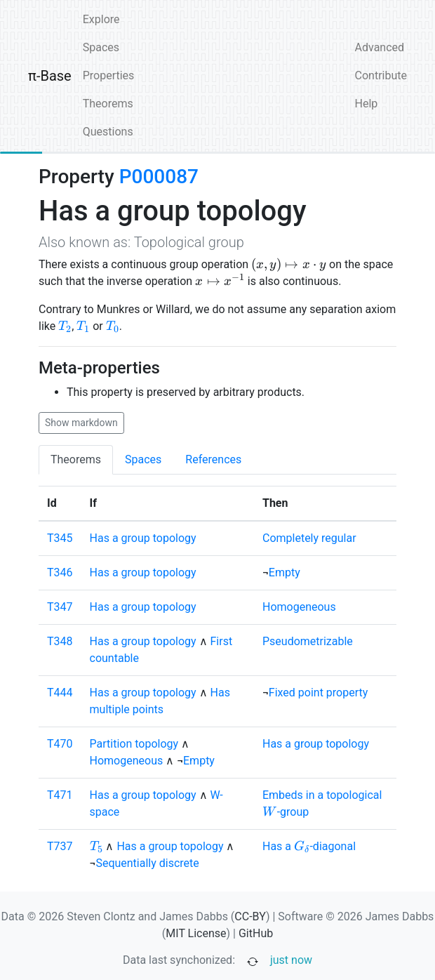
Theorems (108, 104)
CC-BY (250, 916)
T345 (60, 538)
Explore (101, 19)
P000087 (159, 177)
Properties (109, 75)
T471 (60, 795)
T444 (60, 693)
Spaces (101, 47)
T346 (60, 572)
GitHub (256, 933)
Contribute (381, 75)
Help (367, 104)
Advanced (380, 47)
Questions (108, 132)
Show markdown (81, 423)
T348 (60, 641)
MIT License (196, 933)
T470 (60, 744)
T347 (60, 607)
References (213, 459)
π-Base (50, 76)
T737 (60, 846)
